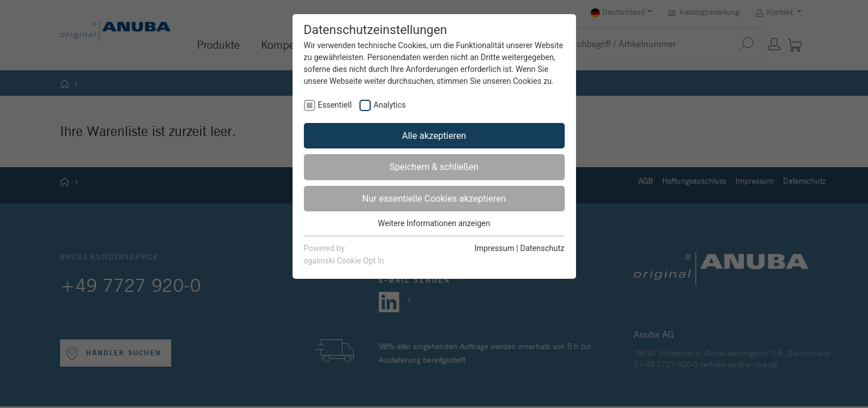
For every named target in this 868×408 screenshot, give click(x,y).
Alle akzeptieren (434, 136)
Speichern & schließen (434, 167)
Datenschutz (542, 248)
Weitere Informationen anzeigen (434, 223)
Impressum (494, 248)
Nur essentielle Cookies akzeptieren (434, 199)
